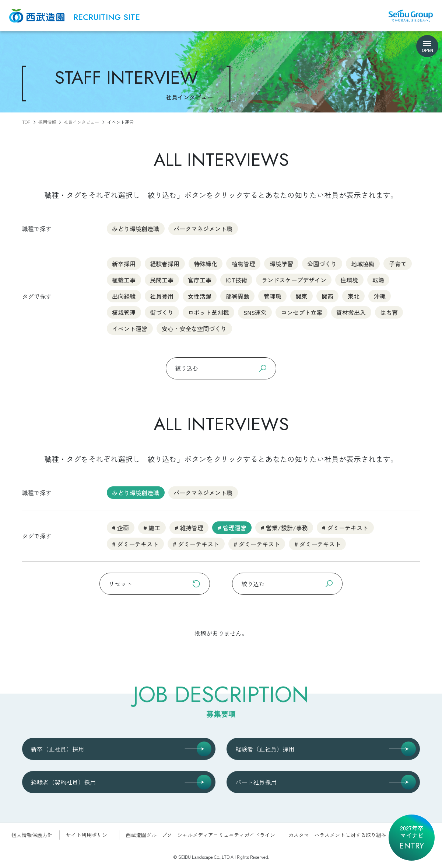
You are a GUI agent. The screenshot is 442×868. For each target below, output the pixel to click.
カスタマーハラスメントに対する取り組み (337, 835)
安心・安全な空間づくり (194, 328)
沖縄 (380, 296)
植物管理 (243, 263)
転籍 (378, 280)
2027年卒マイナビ (412, 837)
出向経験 (124, 296)
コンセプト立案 (302, 312)
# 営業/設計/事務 (284, 527)
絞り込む (221, 368)
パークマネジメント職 (203, 228)
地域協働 (363, 263)
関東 (301, 296)
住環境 (349, 280)
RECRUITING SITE (107, 17)
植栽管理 (124, 312)
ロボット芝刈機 (208, 312)
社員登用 (162, 296)
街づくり (162, 312)
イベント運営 (130, 328)
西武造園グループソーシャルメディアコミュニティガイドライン (200, 835)
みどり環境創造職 (136, 228)
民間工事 (162, 280)
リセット (155, 584)
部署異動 (238, 296)
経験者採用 (165, 263)
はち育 (389, 312)
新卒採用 (124, 263)
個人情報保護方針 (32, 835)
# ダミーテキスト (345, 527)
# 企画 (120, 527)
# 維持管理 (189, 527)
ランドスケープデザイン (294, 280)
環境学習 (281, 263)
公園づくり (322, 263)
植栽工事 (124, 280)
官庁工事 (200, 280)
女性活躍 (200, 296)
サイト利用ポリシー (89, 835)
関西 (327, 296)
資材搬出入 (351, 312)
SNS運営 (255, 312)
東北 (354, 296)
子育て (398, 263)
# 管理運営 (232, 527)
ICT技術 (236, 280)
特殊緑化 (206, 263)
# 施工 (152, 527)
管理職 (273, 296)
